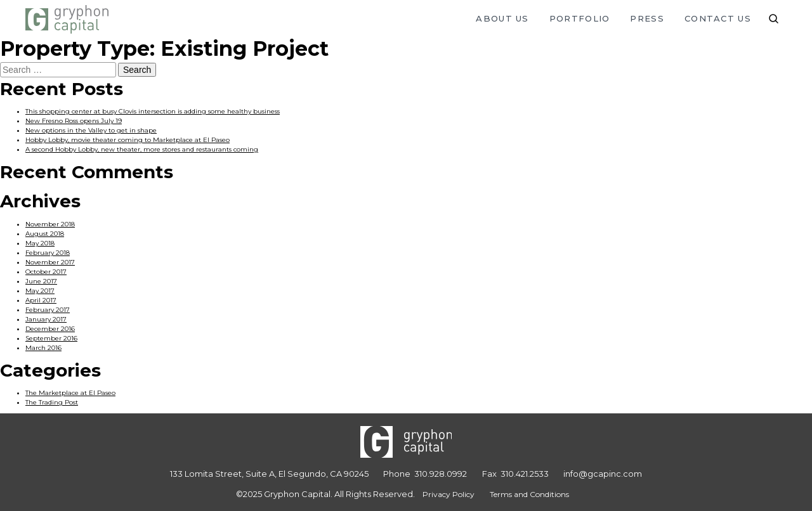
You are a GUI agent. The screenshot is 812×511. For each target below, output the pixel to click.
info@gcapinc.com (603, 474)
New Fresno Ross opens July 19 (74, 121)
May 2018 (40, 243)
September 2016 (51, 338)
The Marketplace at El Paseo (70, 393)
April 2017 (41, 300)
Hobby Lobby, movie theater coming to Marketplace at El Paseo (128, 140)
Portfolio (580, 18)
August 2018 (45, 234)
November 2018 (50, 224)
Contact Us (718, 18)
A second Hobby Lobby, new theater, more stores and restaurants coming (142, 149)
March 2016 (43, 348)
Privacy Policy (449, 494)
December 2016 (50, 329)
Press (647, 18)
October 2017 (46, 272)
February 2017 (48, 310)
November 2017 (50, 262)
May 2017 (40, 291)
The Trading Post (52, 402)
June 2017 (41, 281)
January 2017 (46, 319)
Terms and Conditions (529, 494)
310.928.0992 (441, 474)
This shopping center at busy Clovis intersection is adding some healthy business (153, 111)
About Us (502, 18)
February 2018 (48, 253)
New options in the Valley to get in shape (91, 130)
